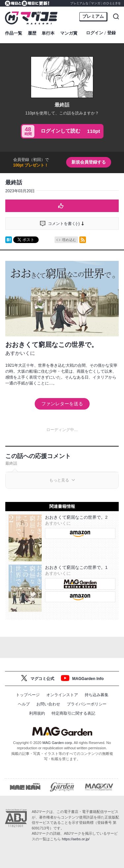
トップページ (28, 695)
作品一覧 (14, 33)
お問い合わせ (48, 704)
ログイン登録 (101, 33)
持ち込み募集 (97, 695)
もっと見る (59, 480)
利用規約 (37, 713)
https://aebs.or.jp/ (76, 839)
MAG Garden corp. (58, 743)
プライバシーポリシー (87, 704)
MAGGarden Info (88, 679)
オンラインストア (62, 695)
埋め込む (69, 240)
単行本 (48, 33)
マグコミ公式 (42, 679)
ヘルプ (24, 704)
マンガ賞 (69, 33)
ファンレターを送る (62, 404)
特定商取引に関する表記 (73, 713)
